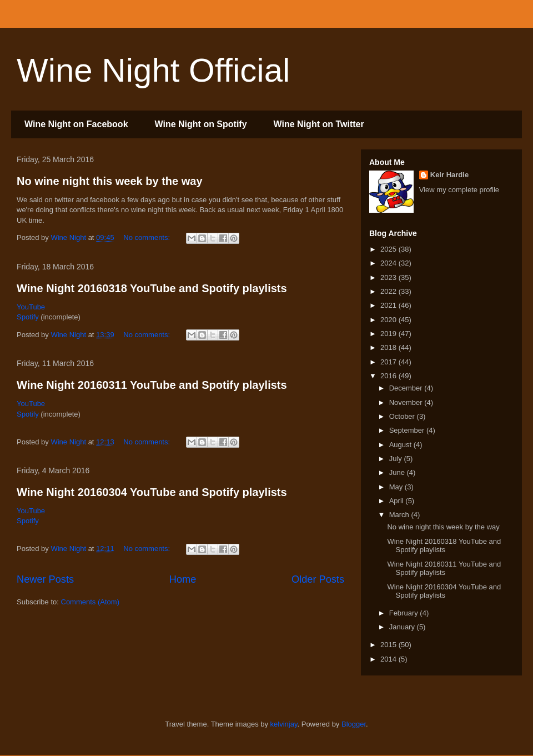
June (398, 472)
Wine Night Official (153, 70)
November (407, 402)
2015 (389, 645)
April (398, 501)
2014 (389, 659)
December (407, 388)
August (401, 445)
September (408, 430)
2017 (389, 362)
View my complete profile (459, 190)
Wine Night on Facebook (76, 124)
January (403, 627)
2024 (389, 263)
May (397, 487)
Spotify (28, 317)
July (397, 459)
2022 (389, 291)
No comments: (147, 237)
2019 (389, 334)
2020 (389, 320)
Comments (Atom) (90, 602)
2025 (389, 249)
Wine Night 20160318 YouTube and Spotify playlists (152, 288)
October (403, 416)
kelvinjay (284, 724)
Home (183, 579)
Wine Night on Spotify (201, 124)
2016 (389, 376)
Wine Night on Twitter (319, 124)
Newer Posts (45, 579)
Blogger (354, 724)
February (405, 613)
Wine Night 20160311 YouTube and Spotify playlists (152, 385)
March (400, 515)
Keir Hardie (449, 175)
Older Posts (318, 579)
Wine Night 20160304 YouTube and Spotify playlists (152, 492)
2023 (389, 277)
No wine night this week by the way (110, 181)
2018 (389, 347)
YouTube (31, 307)
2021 (389, 305)
